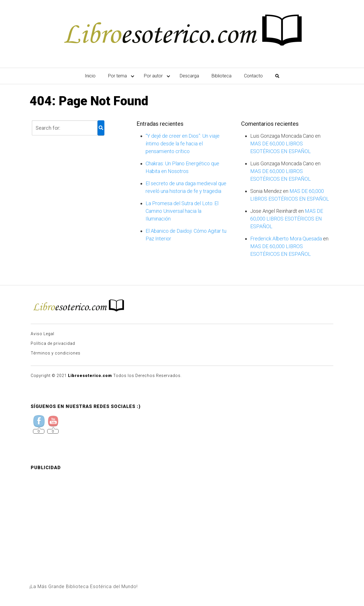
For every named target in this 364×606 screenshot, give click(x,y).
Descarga (189, 76)
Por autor (153, 76)
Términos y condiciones (56, 353)
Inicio (90, 76)
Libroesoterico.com (90, 376)
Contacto (253, 76)
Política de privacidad (53, 343)
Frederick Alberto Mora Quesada (286, 239)
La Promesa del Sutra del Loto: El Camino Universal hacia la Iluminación (182, 211)
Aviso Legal (43, 334)
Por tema (117, 76)
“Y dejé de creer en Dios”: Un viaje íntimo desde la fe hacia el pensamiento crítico (183, 144)
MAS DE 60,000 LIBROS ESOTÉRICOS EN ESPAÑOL (287, 219)
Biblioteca (222, 76)
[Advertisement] (182, 515)
